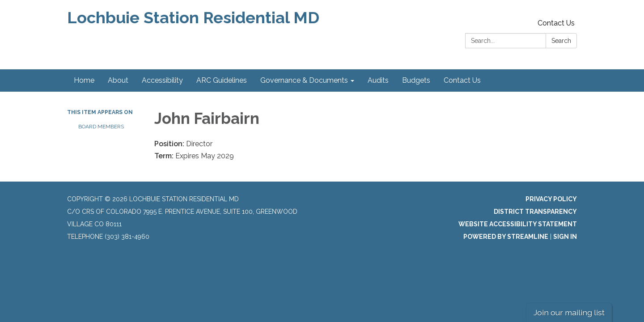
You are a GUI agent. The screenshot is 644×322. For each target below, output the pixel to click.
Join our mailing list (569, 312)
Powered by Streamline (506, 237)
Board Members (101, 127)
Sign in (565, 237)
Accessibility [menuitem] (162, 80)
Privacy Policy (551, 199)
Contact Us (556, 23)
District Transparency (535, 212)
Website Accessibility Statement (518, 224)
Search (561, 41)
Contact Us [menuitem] (462, 80)
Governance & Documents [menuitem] (304, 80)
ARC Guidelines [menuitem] (222, 80)
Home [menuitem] (84, 80)
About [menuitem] (118, 80)
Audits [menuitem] (378, 80)
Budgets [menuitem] (416, 80)
